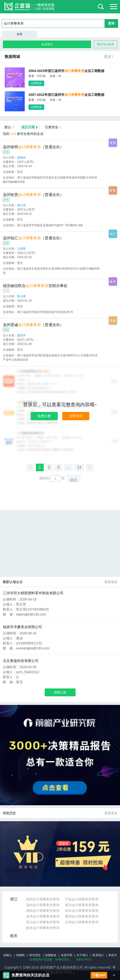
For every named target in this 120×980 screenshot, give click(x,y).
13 (79, 467)
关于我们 (82, 955)
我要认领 (60, 692)
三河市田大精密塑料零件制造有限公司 (33, 593)
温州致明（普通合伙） (33, 147)
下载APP (99, 975)
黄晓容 (21, 158)
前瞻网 (20, 955)
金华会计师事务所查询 (43, 916)
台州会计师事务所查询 (82, 922)
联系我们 (98, 955)
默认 (10, 127)
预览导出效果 (106, 44)
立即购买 (36, 83)
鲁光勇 (21, 296)
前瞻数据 (51, 955)
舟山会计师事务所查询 (43, 922)
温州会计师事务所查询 (43, 905)
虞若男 (21, 335)
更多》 (110, 57)
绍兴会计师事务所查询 (82, 911)
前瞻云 (8, 955)
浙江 (14, 899)
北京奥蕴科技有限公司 (21, 661)
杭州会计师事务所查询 (43, 899)
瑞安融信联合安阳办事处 (35, 286)
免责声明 (67, 955)
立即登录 (76, 416)
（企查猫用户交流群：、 (50, 959)
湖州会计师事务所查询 (43, 911)
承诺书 (112, 955)
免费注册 (44, 416)
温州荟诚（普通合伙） (33, 325)
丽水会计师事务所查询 (43, 928)
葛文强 (21, 205)
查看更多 (111, 582)
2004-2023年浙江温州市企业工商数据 (66, 71)
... (68, 467)
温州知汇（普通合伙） (33, 238)
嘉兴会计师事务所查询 (82, 905)
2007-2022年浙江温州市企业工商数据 (66, 95)
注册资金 (53, 127)
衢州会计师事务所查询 (82, 916)
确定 (74, 480)
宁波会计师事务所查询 (82, 899)
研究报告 (35, 955)
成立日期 (30, 127)
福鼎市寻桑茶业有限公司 (22, 627)
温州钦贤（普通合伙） (33, 195)
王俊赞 (21, 249)
